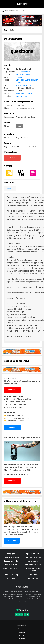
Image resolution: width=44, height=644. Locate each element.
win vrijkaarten (11, 565)
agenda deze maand (33, 557)
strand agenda (33, 561)
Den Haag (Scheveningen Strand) (27, 81)
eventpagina (21, 96)
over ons (11, 578)
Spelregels (22, 629)
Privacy (22, 632)
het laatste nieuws (33, 565)
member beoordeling (11, 568)
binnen (19, 77)
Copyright (22, 636)
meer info (12, 541)
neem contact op (11, 574)
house (19, 126)
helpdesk (33, 574)
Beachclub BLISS (23, 75)
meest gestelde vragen (33, 570)
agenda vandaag (33, 554)
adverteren (33, 578)
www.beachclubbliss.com (27, 94)
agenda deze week (11, 557)
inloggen (11, 554)
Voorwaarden (22, 626)
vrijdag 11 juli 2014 (24, 85)
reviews (12, 427)
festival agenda (11, 561)
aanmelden (13, 390)
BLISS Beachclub (23, 72)
